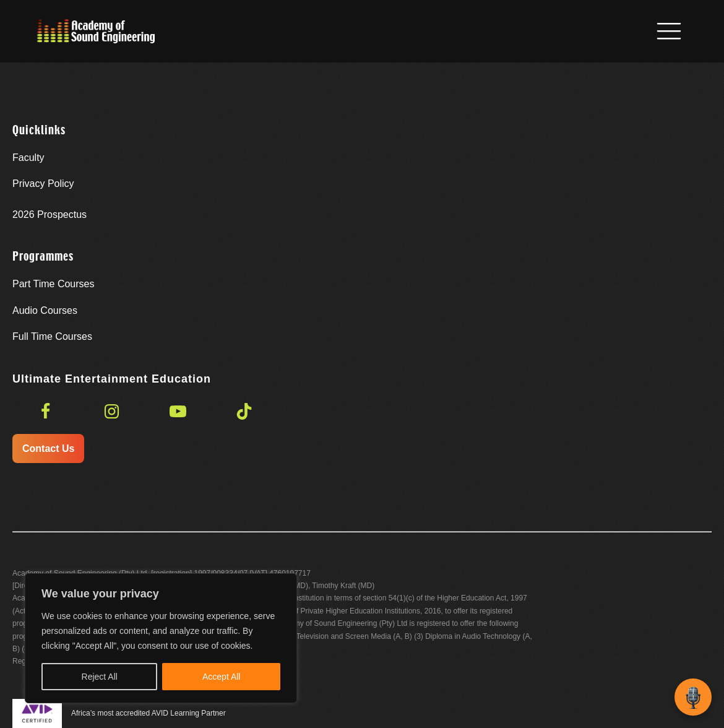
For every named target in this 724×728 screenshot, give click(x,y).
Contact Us (48, 448)
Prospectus (50, 214)
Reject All (100, 677)
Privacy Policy (43, 184)
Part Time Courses (53, 284)
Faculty (28, 158)
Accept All (221, 677)
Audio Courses (45, 310)
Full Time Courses (52, 336)
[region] (161, 638)
